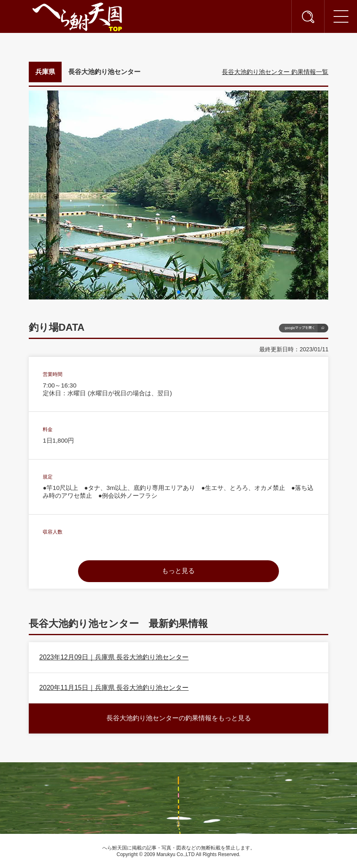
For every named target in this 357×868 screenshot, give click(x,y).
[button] (179, 292)
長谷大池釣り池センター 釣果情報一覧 (275, 72)
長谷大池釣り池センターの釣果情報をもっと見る (179, 718)
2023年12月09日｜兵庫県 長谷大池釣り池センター (114, 657)
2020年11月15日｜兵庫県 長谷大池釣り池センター (114, 688)
